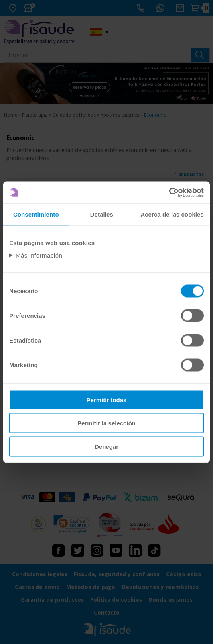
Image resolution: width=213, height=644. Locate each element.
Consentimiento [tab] (36, 214)
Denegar (106, 446)
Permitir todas (107, 400)
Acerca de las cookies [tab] (172, 214)
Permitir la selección (106, 423)
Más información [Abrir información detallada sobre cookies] (39, 255)
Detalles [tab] (102, 214)
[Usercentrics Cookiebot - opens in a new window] (169, 192)
